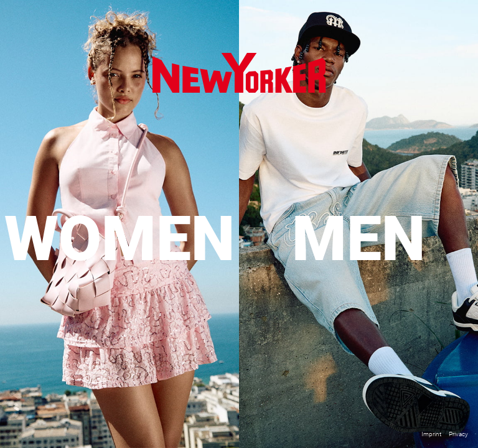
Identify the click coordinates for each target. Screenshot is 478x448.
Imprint (431, 434)
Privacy (458, 434)
